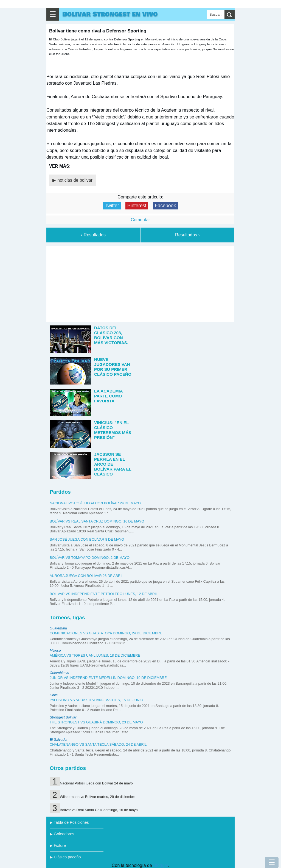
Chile (54, 695)
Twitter (112, 206)
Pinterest (137, 206)
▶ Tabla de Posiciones (69, 822)
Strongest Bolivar (63, 717)
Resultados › (187, 235)
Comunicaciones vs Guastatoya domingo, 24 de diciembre (106, 633)
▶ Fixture (58, 845)
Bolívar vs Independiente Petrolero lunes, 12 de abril (104, 594)
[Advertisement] (140, 283)
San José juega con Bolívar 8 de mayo (87, 539)
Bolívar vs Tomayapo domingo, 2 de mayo (90, 558)
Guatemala (58, 628)
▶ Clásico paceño (65, 857)
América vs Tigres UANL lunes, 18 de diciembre (95, 655)
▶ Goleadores (62, 834)
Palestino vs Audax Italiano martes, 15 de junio (96, 700)
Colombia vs (59, 673)
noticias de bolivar (75, 180)
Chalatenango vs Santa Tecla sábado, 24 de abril (98, 744)
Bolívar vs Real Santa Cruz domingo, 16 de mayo (97, 521)
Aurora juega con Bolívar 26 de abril (87, 576)
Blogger (161, 865)
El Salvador (59, 740)
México (55, 650)
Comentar (140, 220)
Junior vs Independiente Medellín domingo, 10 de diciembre (108, 678)
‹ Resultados (93, 235)
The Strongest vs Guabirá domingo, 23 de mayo (96, 722)
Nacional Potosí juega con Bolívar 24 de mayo (95, 503)
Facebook (165, 206)
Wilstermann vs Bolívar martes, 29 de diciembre (98, 797)
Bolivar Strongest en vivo (110, 14)
